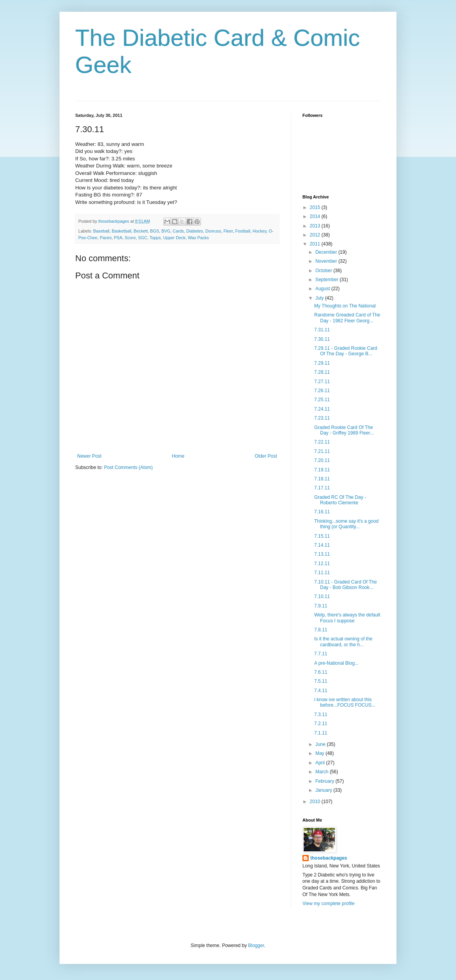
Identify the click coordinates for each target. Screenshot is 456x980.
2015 (316, 207)
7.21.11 (322, 451)
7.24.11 (322, 409)
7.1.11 (321, 733)
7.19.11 (322, 470)
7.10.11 (322, 596)
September (328, 280)
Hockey (260, 231)
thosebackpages (329, 858)
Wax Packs (199, 238)
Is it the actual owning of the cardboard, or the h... (343, 642)
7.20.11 (322, 460)
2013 (316, 226)
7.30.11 (322, 339)
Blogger (256, 945)
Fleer (228, 231)
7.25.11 (322, 400)
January (324, 790)
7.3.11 (321, 715)
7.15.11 (322, 536)
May (320, 753)
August (323, 289)
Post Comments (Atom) (128, 467)
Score (130, 238)
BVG (166, 231)
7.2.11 (321, 724)
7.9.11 (321, 606)
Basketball (121, 231)
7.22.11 (322, 442)
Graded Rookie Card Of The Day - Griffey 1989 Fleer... (344, 430)
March (323, 772)
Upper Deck (175, 238)
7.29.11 (322, 363)
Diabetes (195, 231)
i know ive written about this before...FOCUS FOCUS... (345, 702)
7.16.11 (322, 512)
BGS (155, 231)
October (324, 271)
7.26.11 (322, 391)
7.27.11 (322, 382)
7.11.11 (322, 573)
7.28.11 (322, 372)
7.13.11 (322, 554)
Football (242, 231)
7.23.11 (322, 418)
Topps (155, 238)
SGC (142, 238)
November (327, 261)
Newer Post (89, 456)
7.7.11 (321, 654)
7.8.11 (321, 630)
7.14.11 (322, 545)
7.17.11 (322, 488)
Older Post (266, 456)
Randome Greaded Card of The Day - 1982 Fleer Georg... (347, 318)
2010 (316, 802)
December (327, 252)
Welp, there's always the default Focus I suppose (347, 618)
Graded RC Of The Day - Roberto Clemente (340, 500)
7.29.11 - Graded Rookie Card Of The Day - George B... (346, 351)
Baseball (101, 231)
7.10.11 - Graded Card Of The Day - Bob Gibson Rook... (346, 585)
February (325, 781)
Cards (178, 231)
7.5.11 (321, 681)
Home (178, 456)
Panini (106, 238)
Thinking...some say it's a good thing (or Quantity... (346, 524)
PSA (118, 238)
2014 (316, 216)
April (321, 763)
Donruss (213, 231)
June (321, 744)
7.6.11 (321, 672)
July (320, 298)
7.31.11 (322, 330)
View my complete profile (328, 904)
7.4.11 (321, 691)
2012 (316, 235)
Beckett (141, 231)
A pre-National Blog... (336, 663)
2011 (316, 244)
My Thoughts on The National (345, 306)
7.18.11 (322, 479)
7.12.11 (322, 564)
